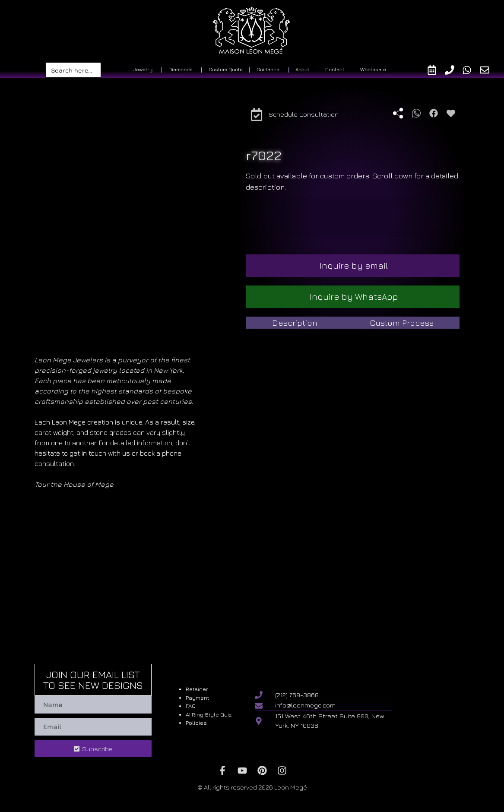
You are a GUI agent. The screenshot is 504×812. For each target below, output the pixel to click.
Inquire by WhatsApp (354, 297)
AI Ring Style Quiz (209, 714)
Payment (197, 698)
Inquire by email (354, 265)
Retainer (197, 689)
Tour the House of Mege (74, 484)
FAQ (191, 706)
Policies (196, 723)
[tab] (295, 323)
